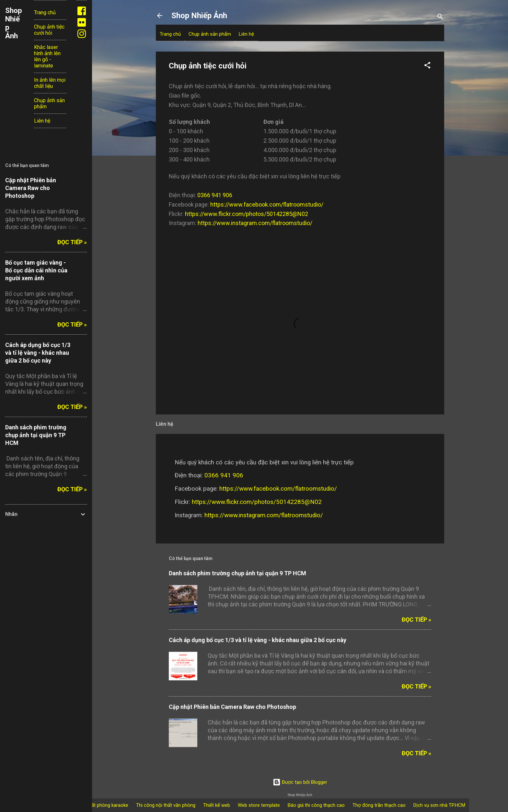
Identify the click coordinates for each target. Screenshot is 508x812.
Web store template (259, 805)
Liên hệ (246, 34)
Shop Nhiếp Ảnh (199, 16)
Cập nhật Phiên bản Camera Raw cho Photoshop (232, 707)
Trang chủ (170, 34)
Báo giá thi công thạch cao (316, 805)
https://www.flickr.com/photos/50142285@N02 (247, 214)
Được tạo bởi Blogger (300, 782)
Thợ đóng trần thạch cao (379, 805)
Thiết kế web (217, 805)
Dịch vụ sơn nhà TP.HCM (439, 805)
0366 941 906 (215, 195)
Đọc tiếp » (416, 620)
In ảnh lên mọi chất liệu (50, 83)
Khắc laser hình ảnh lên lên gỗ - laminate (47, 56)
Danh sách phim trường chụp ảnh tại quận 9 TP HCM (237, 573)
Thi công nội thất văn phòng (166, 805)
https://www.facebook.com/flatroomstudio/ (267, 204)
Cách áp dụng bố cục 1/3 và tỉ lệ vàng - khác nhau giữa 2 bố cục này (258, 640)
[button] (427, 66)
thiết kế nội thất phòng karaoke (95, 805)
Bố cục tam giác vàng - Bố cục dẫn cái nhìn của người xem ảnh (36, 270)
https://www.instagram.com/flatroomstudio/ (255, 223)
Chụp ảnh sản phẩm (210, 34)
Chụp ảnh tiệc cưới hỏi (49, 30)
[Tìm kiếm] (440, 18)
